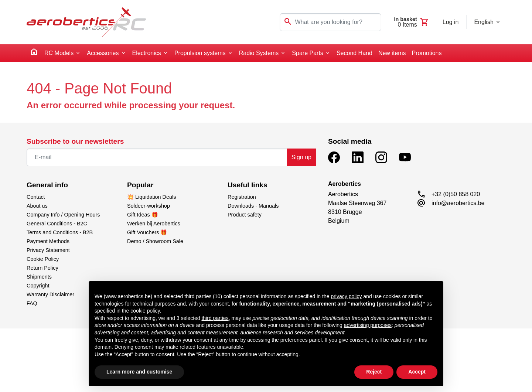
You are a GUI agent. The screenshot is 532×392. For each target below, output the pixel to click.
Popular (140, 185)
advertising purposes (368, 325)
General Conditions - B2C (57, 224)
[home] (34, 53)
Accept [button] (417, 372)
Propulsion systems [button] (200, 53)
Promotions (427, 53)
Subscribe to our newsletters (75, 141)
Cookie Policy (43, 259)
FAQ (32, 303)
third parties (215, 318)
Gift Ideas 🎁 (143, 215)
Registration (242, 197)
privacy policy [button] (346, 296)
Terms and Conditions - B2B (60, 232)
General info (47, 185)
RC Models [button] (59, 53)
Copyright (38, 286)
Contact (36, 197)
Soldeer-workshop (149, 206)
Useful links (248, 185)
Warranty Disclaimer (50, 294)
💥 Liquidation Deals (151, 197)
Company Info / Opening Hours (63, 215)
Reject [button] (374, 372)
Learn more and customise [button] (139, 372)
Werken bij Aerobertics (154, 224)
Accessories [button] (103, 53)
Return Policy (42, 268)
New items (392, 53)
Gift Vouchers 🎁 (147, 232)
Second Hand (354, 53)
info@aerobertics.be (458, 203)
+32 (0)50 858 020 (456, 194)
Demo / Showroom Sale (155, 241)
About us (37, 206)
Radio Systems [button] (259, 53)
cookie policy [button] (145, 311)
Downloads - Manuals (253, 206)
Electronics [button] (147, 53)
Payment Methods (48, 241)
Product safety (245, 215)
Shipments (39, 277)
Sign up (301, 157)
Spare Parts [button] (307, 53)
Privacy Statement (48, 250)
